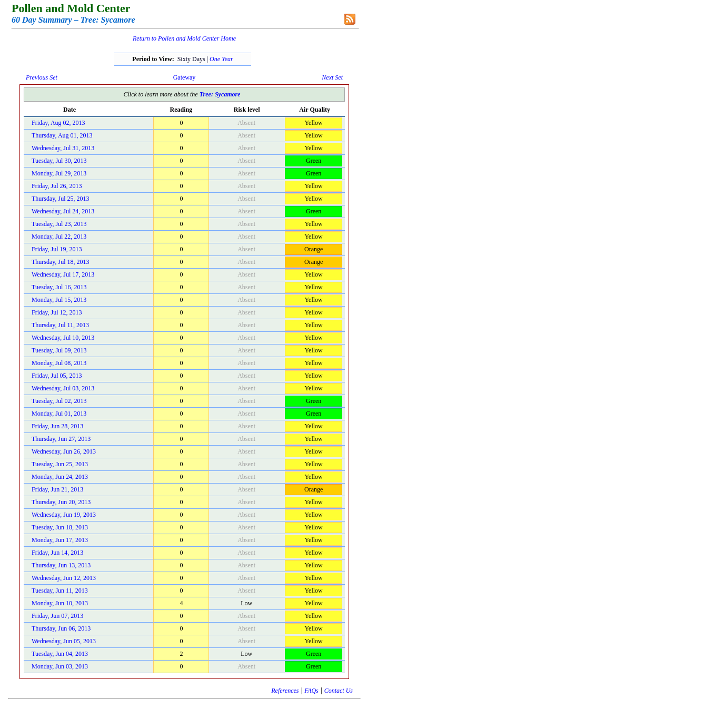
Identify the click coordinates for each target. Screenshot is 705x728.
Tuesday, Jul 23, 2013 (59, 224)
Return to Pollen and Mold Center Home (184, 38)
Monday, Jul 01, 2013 (59, 414)
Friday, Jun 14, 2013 (57, 553)
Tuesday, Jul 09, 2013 (59, 350)
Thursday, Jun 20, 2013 (61, 502)
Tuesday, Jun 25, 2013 (60, 464)
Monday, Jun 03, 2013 (60, 666)
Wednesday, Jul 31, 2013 (63, 148)
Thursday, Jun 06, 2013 (61, 628)
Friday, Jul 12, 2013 (57, 312)
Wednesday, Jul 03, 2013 (63, 388)
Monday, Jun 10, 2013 (60, 603)
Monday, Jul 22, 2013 (59, 237)
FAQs (311, 691)
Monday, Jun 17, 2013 (60, 540)
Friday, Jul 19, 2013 (57, 249)
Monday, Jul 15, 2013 (59, 300)
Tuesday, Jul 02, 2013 (59, 401)
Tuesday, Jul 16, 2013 (59, 287)
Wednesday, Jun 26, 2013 (64, 451)
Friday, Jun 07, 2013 (57, 616)
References (285, 691)
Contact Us (339, 691)
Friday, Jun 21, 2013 (57, 489)
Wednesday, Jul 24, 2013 (63, 211)
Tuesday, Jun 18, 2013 (60, 527)
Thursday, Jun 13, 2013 (61, 565)
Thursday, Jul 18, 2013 (61, 262)
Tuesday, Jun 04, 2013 (60, 654)
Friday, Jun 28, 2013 (57, 426)
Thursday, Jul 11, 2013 (60, 325)
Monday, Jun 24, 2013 (60, 477)
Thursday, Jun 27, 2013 (61, 439)
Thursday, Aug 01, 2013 (62, 135)
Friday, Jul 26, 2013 (57, 186)
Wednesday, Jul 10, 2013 (63, 338)
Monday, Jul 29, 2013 (59, 173)
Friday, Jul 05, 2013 (57, 376)
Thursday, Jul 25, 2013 (61, 199)
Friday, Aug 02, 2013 (58, 123)
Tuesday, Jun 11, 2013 (60, 591)
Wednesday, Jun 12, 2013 (64, 578)
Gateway (185, 77)
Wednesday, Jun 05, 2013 (64, 641)
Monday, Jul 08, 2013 (59, 363)
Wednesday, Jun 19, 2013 (64, 515)
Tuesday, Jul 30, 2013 (59, 161)
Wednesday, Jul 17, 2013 (63, 274)
